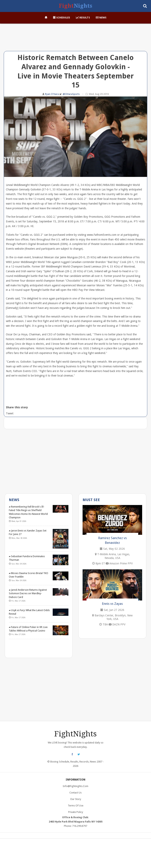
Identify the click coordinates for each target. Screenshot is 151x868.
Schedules (62, 18)
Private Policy (76, 812)
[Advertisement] (75, 40)
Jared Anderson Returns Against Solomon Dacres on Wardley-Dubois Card (28, 593)
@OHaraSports (71, 94)
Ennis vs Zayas (112, 604)
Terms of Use (76, 806)
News (101, 18)
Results (83, 18)
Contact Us (75, 793)
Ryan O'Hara (52, 94)
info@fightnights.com (75, 786)
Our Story (76, 799)
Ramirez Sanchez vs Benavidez (112, 540)
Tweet (9, 413)
